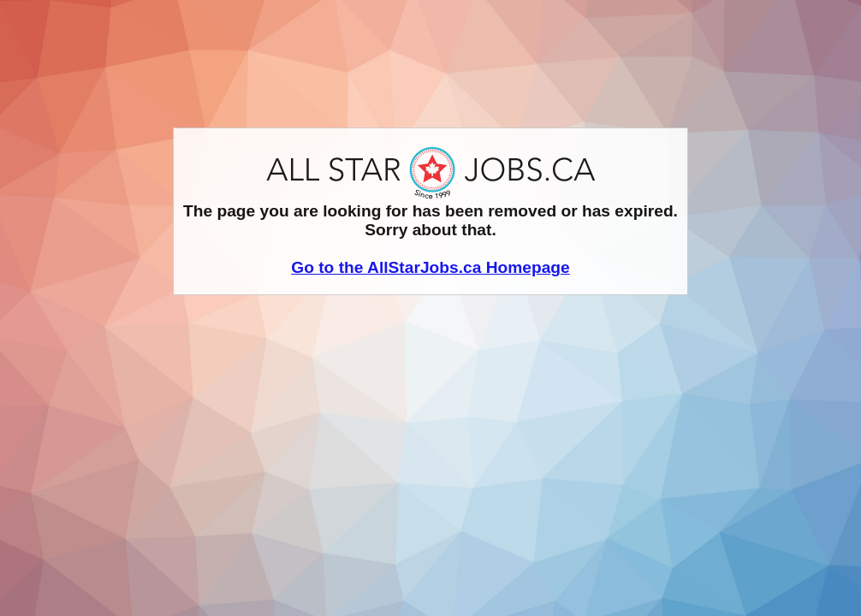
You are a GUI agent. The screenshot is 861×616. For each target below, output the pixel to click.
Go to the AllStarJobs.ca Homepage (430, 267)
